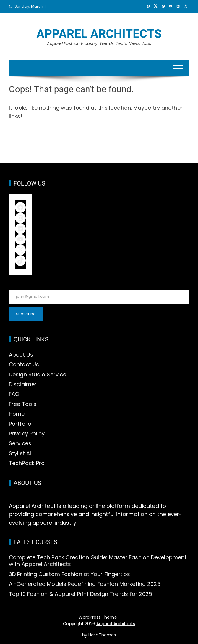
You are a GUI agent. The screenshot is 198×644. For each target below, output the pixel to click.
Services (20, 443)
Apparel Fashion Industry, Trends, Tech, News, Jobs (99, 43)
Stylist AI (20, 453)
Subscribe (26, 314)
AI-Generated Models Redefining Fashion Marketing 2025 (85, 584)
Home (17, 414)
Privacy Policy (27, 434)
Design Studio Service (38, 374)
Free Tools (23, 404)
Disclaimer (23, 384)
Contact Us (24, 364)
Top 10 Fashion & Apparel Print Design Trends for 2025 (81, 594)
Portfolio (20, 424)
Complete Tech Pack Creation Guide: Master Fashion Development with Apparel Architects (98, 561)
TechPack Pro (27, 463)
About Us (21, 355)
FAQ (14, 394)
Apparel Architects (99, 34)
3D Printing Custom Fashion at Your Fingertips (70, 574)
